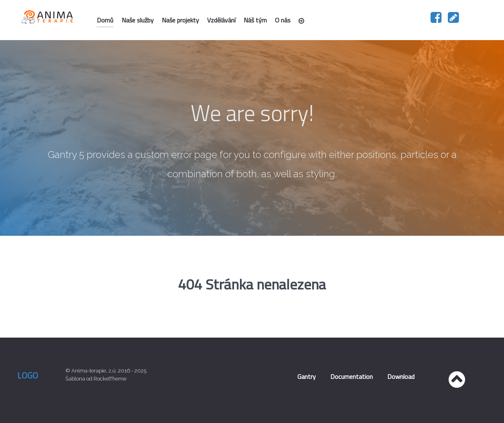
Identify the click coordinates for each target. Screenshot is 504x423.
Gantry (307, 376)
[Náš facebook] (437, 20)
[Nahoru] (457, 384)
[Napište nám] (453, 20)
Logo (28, 375)
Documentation (352, 376)
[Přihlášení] (303, 20)
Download (401, 376)
